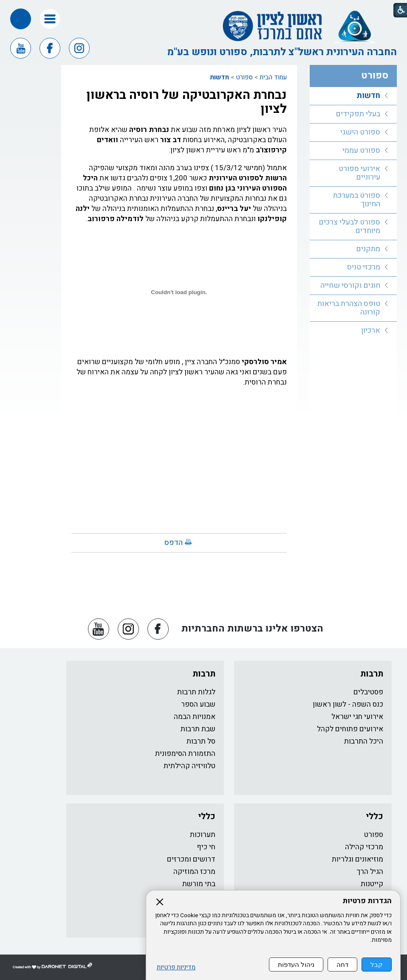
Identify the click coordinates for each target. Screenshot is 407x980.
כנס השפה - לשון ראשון (348, 704)
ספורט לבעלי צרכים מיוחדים (349, 226)
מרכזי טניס (364, 267)
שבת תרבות (198, 729)
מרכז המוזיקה (194, 872)
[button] (50, 19)
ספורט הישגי (360, 132)
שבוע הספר (198, 704)
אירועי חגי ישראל (357, 717)
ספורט (244, 77)
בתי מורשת (199, 884)
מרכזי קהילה (364, 847)
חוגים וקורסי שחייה (350, 285)
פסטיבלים (368, 692)
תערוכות (203, 835)
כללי (374, 816)
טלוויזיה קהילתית (189, 766)
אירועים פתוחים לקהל (350, 729)
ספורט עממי (361, 150)
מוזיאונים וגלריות (358, 859)
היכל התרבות (364, 741)
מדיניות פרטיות (176, 967)
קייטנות (372, 884)
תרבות (372, 674)
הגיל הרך (370, 872)
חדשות (219, 77)
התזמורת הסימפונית (185, 754)
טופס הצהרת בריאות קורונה (349, 308)
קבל (377, 965)
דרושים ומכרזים (191, 859)
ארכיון (371, 330)
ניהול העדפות (296, 965)
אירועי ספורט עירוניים (359, 173)
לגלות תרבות (196, 692)
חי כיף (206, 847)
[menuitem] (353, 96)
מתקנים (368, 249)
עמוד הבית (273, 77)
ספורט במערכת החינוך (357, 200)
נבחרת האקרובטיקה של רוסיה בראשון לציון (187, 102)
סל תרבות (201, 741)
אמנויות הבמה (195, 717)
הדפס (174, 543)
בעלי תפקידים (358, 114)
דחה (342, 965)
